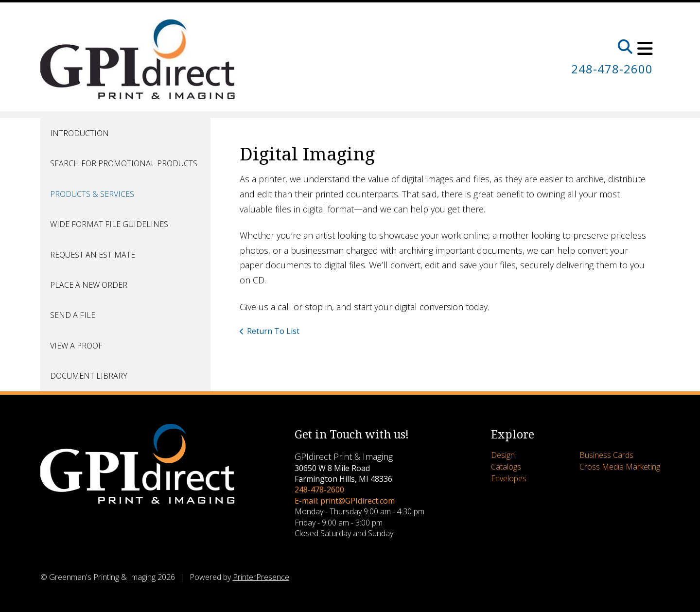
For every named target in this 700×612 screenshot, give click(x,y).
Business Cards (606, 455)
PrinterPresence (261, 577)
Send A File (73, 315)
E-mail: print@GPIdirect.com (345, 501)
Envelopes (509, 478)
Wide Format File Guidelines (109, 224)
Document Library (89, 376)
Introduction (79, 133)
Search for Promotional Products (124, 163)
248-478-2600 (612, 69)
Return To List (273, 331)
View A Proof (76, 346)
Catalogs (506, 467)
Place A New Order (89, 285)
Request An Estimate (93, 255)
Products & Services (92, 194)
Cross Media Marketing (620, 467)
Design (503, 455)
